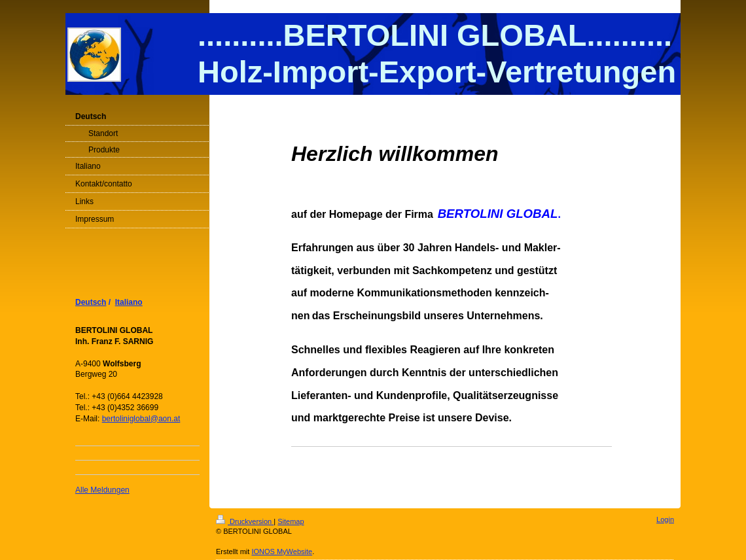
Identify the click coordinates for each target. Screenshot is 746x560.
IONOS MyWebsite (282, 551)
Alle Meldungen (102, 490)
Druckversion (245, 521)
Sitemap (291, 521)
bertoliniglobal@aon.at (141, 419)
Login (665, 519)
